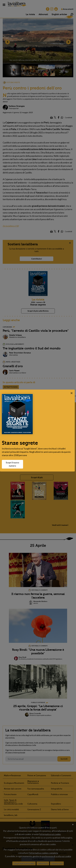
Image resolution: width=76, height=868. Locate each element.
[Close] (72, 393)
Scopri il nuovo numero (14, 464)
